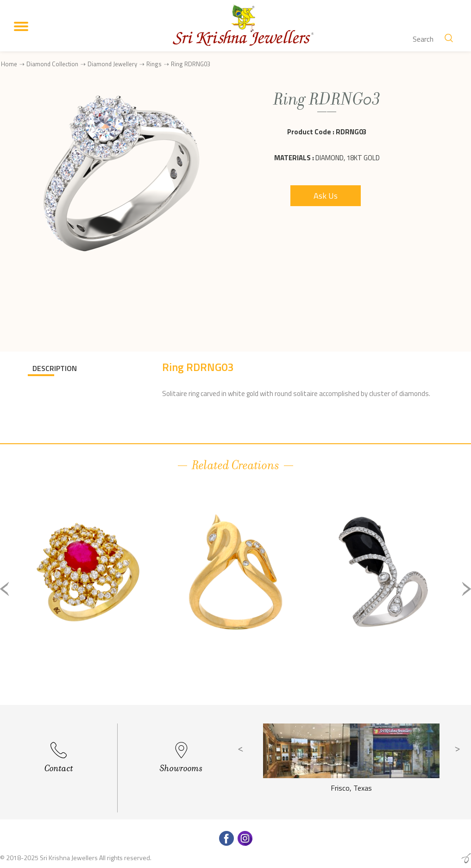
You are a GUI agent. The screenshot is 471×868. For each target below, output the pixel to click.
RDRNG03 (351, 132)
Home (9, 64)
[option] (88, 596)
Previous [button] (5, 589)
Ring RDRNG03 (191, 64)
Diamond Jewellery (112, 64)
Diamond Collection (52, 64)
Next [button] (466, 589)
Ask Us (326, 196)
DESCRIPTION (55, 368)
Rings (154, 64)
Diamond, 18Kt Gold (348, 158)
